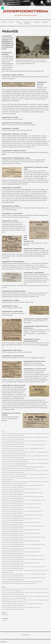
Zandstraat (35, 358)
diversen (27, 24)
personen (45, 22)
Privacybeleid (3, 642)
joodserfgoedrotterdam (26, 12)
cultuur (11, 22)
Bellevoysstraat (44, 345)
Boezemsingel (6, 42)
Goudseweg (5, 40)
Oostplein (7, 45)
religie (18, 22)
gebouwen (36, 22)
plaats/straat (27, 22)
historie (3, 22)
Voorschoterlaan (27, 195)
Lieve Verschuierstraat (13, 184)
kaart (21, 24)
